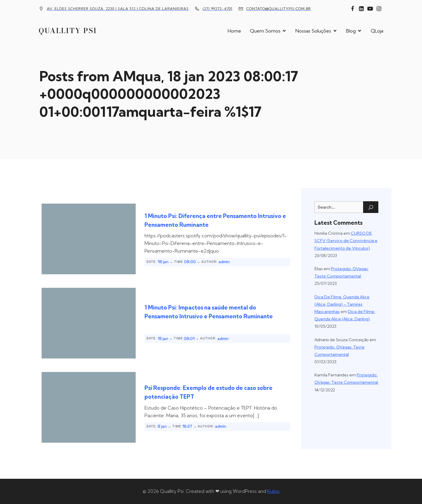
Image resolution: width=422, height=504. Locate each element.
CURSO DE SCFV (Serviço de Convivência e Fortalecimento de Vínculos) (346, 241)
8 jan (162, 426)
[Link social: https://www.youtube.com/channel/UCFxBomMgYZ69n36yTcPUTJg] (370, 9)
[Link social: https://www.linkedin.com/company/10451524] (361, 9)
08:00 (190, 262)
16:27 (187, 426)
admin (224, 262)
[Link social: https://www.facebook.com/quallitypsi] (353, 9)
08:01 (189, 339)
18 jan (163, 262)
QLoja (377, 31)
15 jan (163, 339)
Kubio (273, 491)
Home (234, 31)
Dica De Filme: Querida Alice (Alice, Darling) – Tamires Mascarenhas (342, 304)
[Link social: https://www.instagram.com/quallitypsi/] (379, 9)
